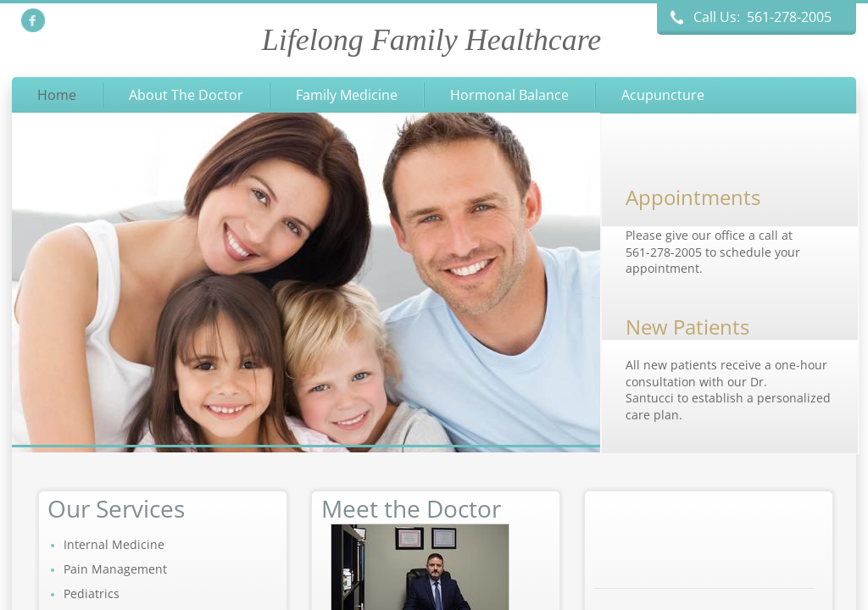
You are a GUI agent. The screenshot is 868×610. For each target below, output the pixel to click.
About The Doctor (186, 95)
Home (57, 95)
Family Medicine (347, 95)
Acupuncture (663, 95)
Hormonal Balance (509, 95)
